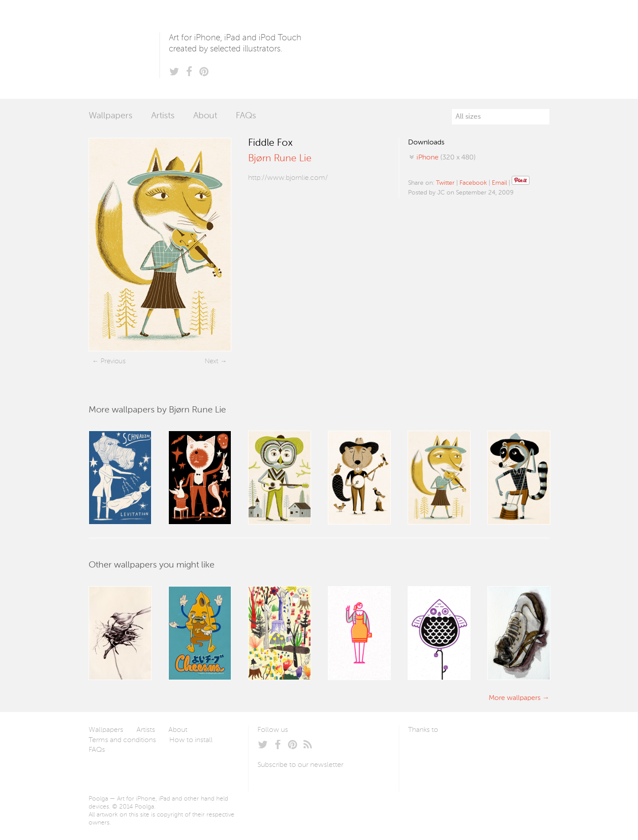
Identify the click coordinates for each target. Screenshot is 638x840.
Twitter (445, 183)
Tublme (491, 751)
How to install (191, 740)
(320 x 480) (446, 158)
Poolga (124, 49)
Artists (163, 116)
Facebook (473, 183)
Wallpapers (111, 116)
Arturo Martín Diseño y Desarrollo (455, 751)
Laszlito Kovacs (424, 751)
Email (499, 183)
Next (212, 361)
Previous (113, 361)
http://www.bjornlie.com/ (288, 178)
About (205, 116)
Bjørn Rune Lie (280, 159)
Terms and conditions (122, 740)
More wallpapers (515, 698)
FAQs (246, 116)
